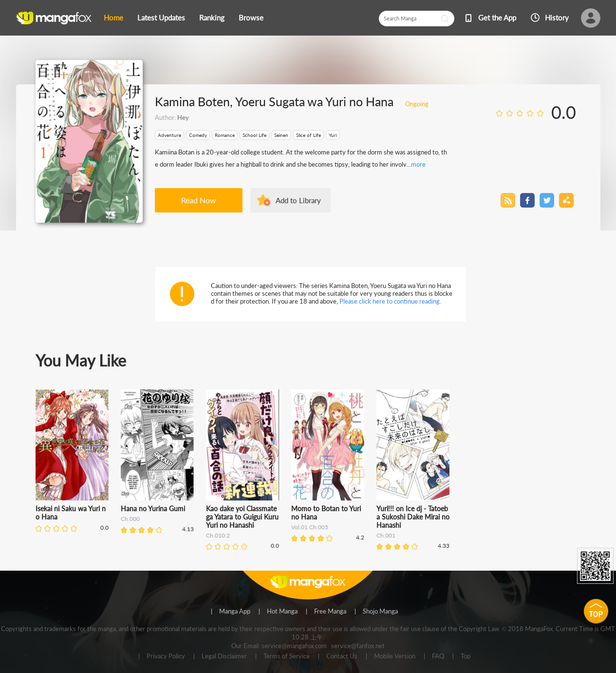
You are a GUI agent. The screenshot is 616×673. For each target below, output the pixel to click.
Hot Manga (282, 612)
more (418, 164)
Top (466, 656)
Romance (225, 135)
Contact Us (342, 656)
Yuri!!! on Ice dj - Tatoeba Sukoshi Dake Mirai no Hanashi (413, 517)
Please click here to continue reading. (390, 301)
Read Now (199, 200)
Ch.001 (386, 535)
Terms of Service (287, 656)
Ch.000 (130, 519)
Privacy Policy (166, 656)
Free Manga (330, 612)
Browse (251, 18)
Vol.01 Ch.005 (310, 527)
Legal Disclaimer (224, 656)
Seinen (281, 135)
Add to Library (298, 200)
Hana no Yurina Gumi (153, 509)
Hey (183, 117)
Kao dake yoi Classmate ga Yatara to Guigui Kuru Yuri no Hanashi (242, 517)
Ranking (212, 18)
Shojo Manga (380, 612)
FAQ (438, 656)
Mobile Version (395, 656)
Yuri (333, 135)
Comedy (198, 135)
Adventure (169, 135)
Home (113, 18)
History (557, 18)
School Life (254, 135)
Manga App (235, 612)
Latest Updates (161, 18)
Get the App (497, 18)
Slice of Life (308, 135)
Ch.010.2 (218, 535)
